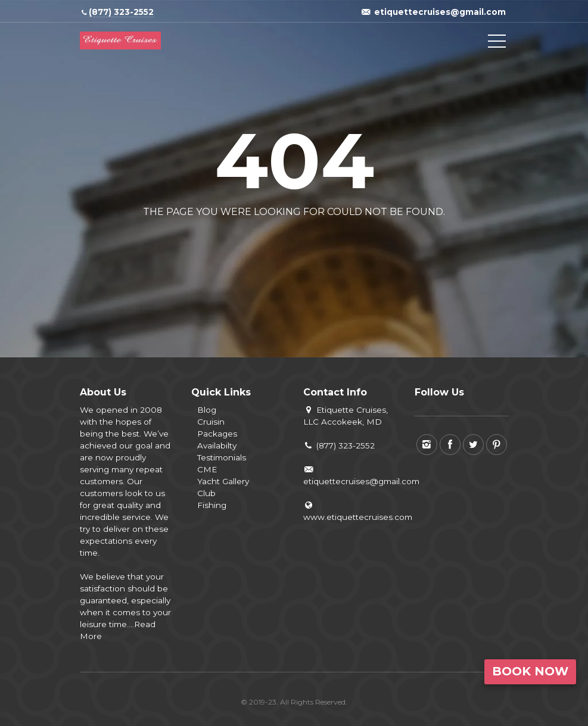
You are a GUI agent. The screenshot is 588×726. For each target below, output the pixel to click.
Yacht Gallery (223, 481)
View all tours (341, 240)
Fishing (212, 505)
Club (206, 493)
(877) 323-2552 (339, 445)
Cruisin (211, 422)
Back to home (245, 240)
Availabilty (217, 445)
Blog (207, 410)
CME (207, 469)
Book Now (530, 671)
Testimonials (222, 457)
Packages (217, 434)
